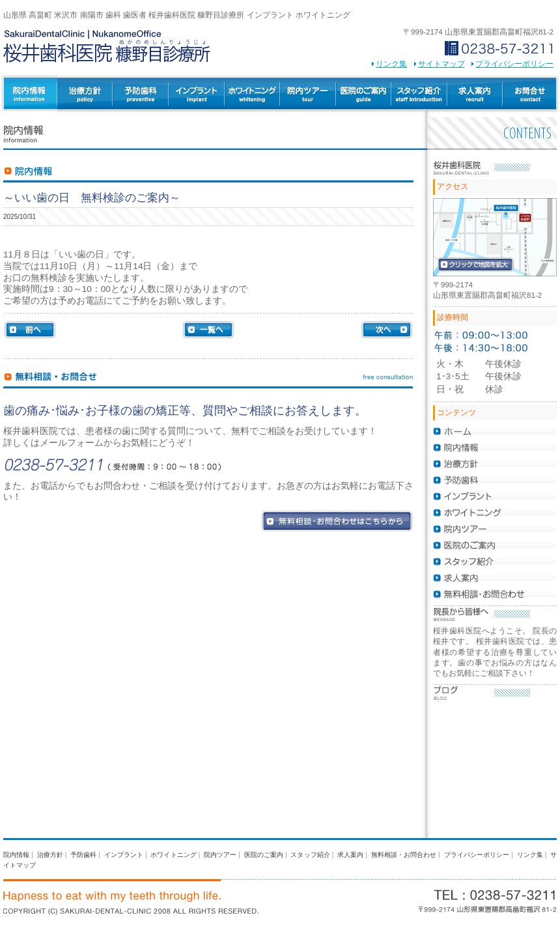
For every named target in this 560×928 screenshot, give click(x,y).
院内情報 (16, 855)
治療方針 (85, 94)
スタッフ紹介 (419, 94)
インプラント (197, 94)
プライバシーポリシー (514, 64)
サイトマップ (441, 64)
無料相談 (531, 94)
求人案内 (475, 94)
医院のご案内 (364, 94)
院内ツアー (308, 94)
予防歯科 (141, 94)
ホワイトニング (252, 94)
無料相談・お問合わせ (404, 855)
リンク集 (391, 64)
